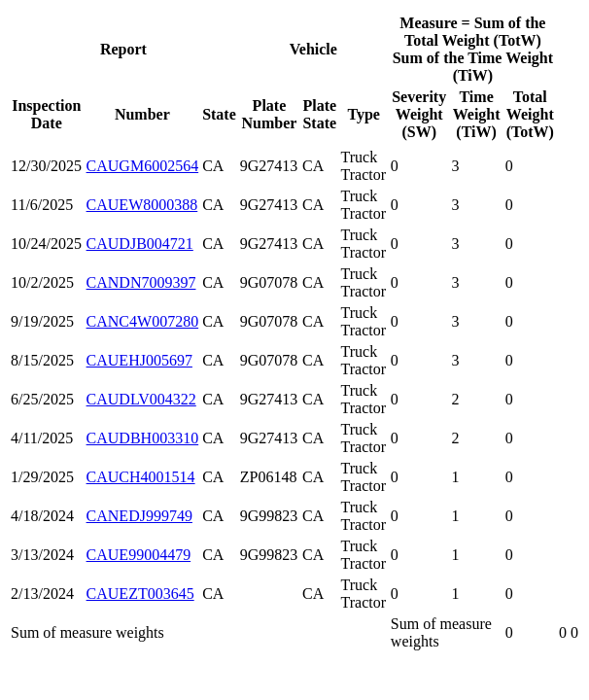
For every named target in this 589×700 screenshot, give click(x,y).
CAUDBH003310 (143, 438)
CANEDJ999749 (139, 516)
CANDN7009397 (141, 282)
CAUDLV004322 (141, 399)
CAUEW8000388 (142, 205)
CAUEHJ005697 (139, 360)
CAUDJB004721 (140, 244)
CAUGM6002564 (143, 166)
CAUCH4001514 (141, 477)
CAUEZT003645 (140, 594)
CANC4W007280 (143, 321)
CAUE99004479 (139, 555)
